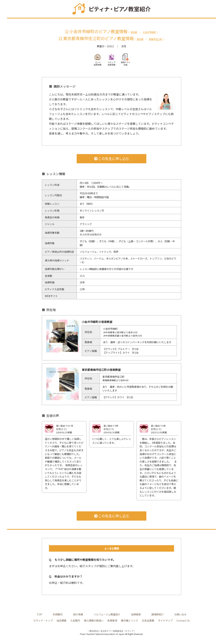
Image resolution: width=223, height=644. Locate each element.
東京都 (134, 32)
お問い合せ (180, 614)
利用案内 (58, 614)
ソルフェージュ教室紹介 (107, 614)
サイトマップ (165, 620)
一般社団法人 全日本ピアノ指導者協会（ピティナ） (112, 631)
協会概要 (61, 620)
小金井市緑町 (149, 32)
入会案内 (75, 620)
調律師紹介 (157, 614)
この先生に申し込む (112, 159)
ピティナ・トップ (43, 620)
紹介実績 (78, 614)
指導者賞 (136, 614)
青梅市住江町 (156, 39)
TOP (39, 614)
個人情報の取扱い (94, 620)
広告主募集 (148, 620)
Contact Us (183, 620)
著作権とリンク (129, 620)
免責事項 (112, 620)
